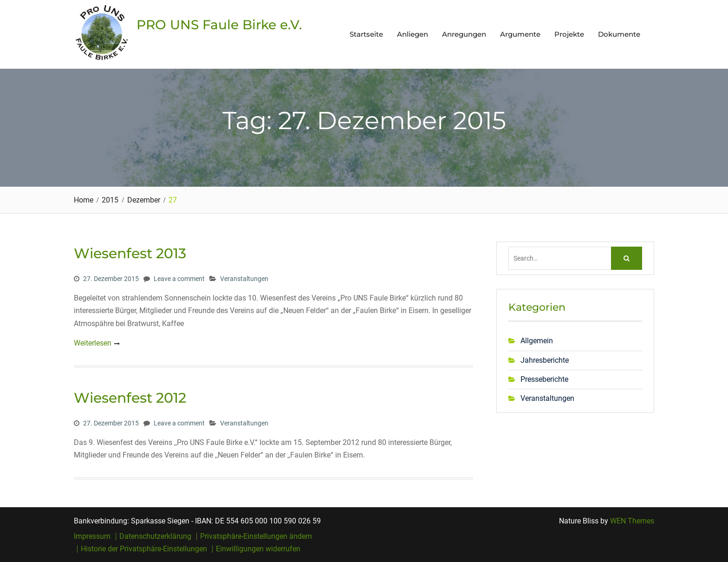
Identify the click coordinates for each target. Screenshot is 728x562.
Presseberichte (544, 379)
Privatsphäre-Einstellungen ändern (256, 536)
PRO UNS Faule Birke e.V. (219, 25)
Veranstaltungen (244, 279)
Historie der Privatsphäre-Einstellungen (144, 549)
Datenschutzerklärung (155, 536)
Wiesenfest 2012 (130, 398)
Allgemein (537, 341)
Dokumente (619, 34)
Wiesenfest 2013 (130, 253)
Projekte (569, 34)
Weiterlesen (93, 343)
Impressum (92, 536)
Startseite (366, 34)
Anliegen (413, 34)
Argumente (520, 34)
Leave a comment (179, 279)
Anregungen (464, 34)
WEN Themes (632, 521)
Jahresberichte (545, 360)
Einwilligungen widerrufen (258, 549)
